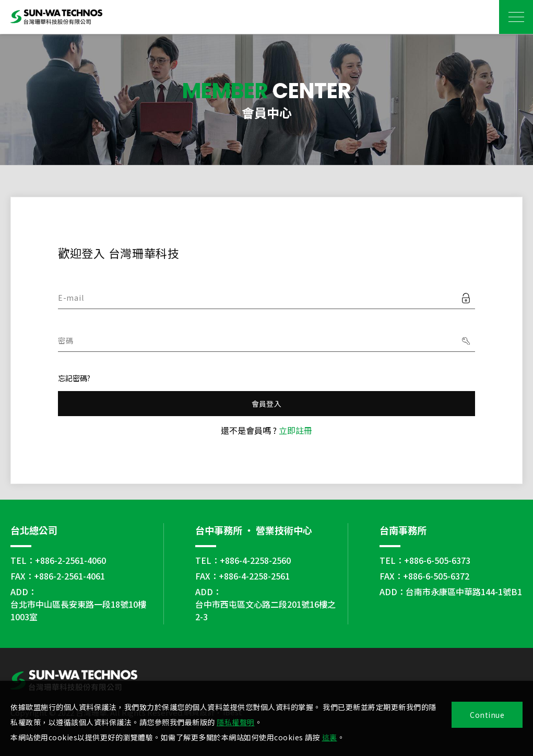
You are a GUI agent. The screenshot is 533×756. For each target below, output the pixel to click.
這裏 (330, 737)
